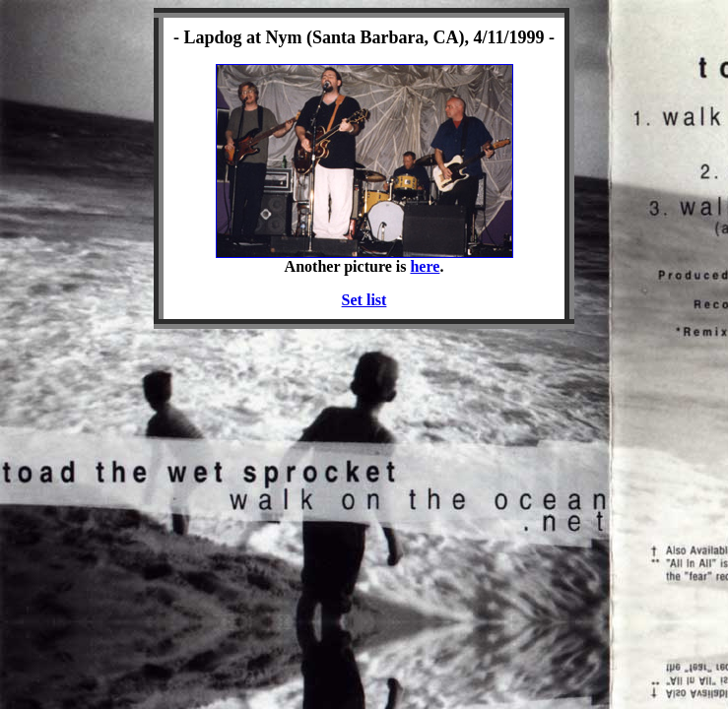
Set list (364, 300)
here (425, 266)
